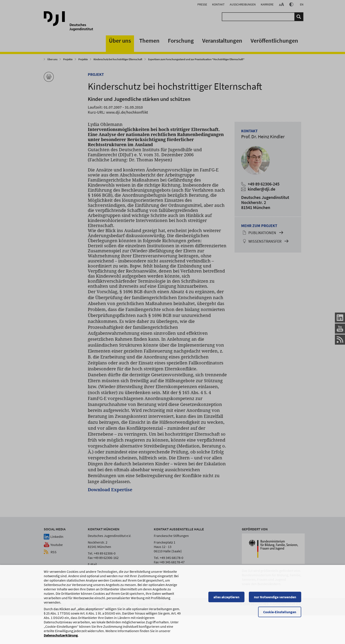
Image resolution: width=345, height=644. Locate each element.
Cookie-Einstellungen (280, 620)
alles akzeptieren (226, 605)
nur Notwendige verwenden (275, 605)
